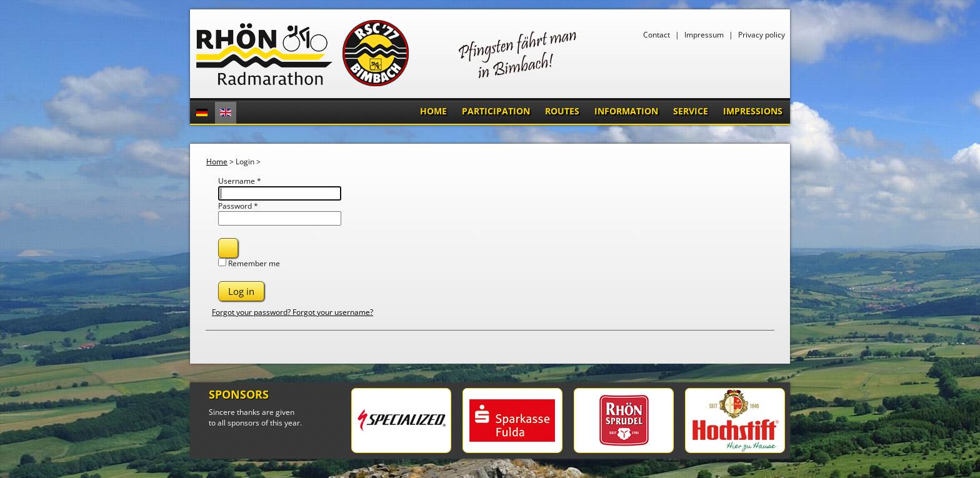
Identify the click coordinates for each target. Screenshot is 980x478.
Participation (496, 111)
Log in (241, 291)
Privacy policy (762, 35)
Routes (562, 111)
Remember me (254, 263)
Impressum (704, 35)
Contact (657, 35)
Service (691, 111)
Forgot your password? (252, 312)
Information (626, 111)
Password (238, 206)
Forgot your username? (333, 312)
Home (433, 111)
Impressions (753, 111)
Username (240, 181)
